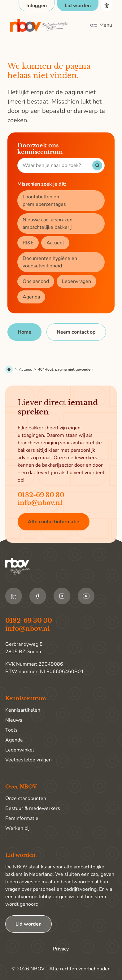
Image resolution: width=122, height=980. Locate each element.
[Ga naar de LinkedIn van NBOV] (14, 596)
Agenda (31, 297)
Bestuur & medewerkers (33, 808)
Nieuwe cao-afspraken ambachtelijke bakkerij (48, 224)
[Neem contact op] (76, 332)
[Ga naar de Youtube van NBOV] (86, 596)
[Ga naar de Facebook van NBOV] (38, 596)
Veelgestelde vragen (28, 760)
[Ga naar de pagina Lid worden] (78, 6)
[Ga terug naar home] (39, 25)
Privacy (61, 949)
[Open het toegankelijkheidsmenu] (107, 6)
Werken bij (17, 828)
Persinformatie (22, 818)
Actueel (55, 243)
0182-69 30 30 (41, 495)
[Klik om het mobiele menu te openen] (101, 25)
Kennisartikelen (23, 710)
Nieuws (14, 720)
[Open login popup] (37, 6)
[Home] (24, 332)
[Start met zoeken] (97, 165)
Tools (11, 730)
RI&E (28, 243)
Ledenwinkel (20, 750)
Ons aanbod (36, 281)
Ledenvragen (76, 281)
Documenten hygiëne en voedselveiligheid (50, 262)
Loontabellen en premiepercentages (44, 201)
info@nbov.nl (40, 503)
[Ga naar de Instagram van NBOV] (62, 596)
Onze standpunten (26, 798)
